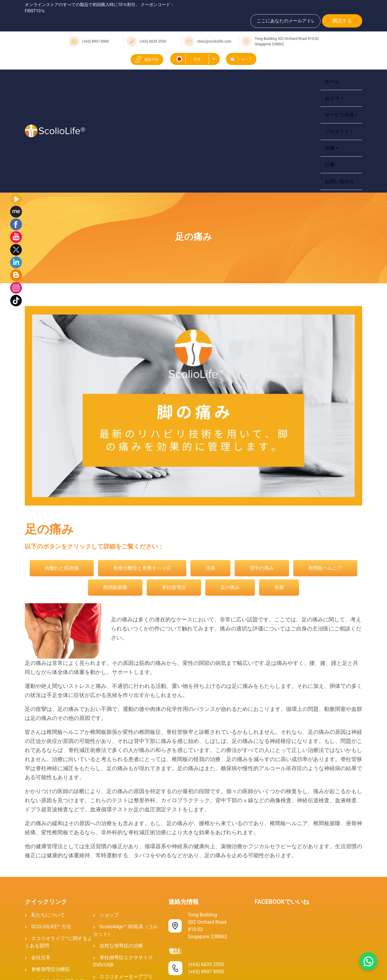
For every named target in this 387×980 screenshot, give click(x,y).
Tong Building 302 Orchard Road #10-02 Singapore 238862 (287, 41)
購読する (342, 21)
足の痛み (230, 587)
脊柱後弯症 (174, 587)
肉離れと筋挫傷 (62, 568)
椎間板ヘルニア (325, 568)
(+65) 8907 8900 (96, 41)
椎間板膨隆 (115, 587)
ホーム (332, 81)
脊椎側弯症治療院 (50, 969)
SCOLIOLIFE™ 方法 (51, 927)
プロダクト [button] (337, 131)
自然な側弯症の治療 (121, 946)
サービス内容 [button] (340, 115)
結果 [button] (330, 148)
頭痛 (210, 568)
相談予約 (147, 60)
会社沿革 (41, 957)
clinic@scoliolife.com (214, 41)
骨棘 (279, 587)
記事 (330, 165)
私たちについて (48, 915)
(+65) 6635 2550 (153, 41)
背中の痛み (262, 568)
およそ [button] (332, 98)
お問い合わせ (340, 181)
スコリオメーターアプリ (126, 977)
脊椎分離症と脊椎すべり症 (142, 568)
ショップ (241, 59)
